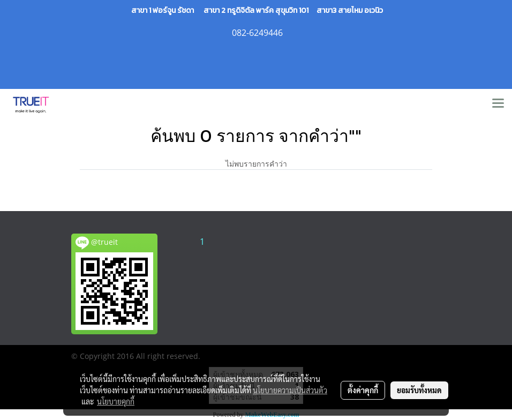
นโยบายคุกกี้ (116, 401)
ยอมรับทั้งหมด (419, 390)
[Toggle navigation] (498, 104)
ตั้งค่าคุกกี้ (363, 390)
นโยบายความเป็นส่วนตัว (290, 390)
